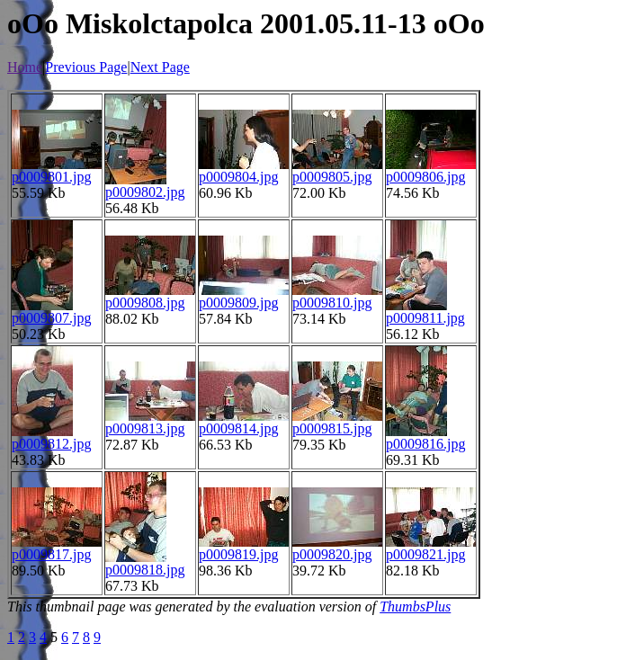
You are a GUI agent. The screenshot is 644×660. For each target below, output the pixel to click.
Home (25, 67)
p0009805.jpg (332, 177)
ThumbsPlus (415, 606)
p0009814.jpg (238, 428)
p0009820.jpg (332, 554)
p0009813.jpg (145, 428)
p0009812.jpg (51, 444)
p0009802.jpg (145, 192)
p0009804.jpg (238, 177)
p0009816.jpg (425, 444)
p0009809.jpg (238, 303)
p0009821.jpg (425, 554)
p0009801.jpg (51, 177)
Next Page (160, 67)
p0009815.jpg (332, 428)
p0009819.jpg (238, 554)
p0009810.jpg (332, 303)
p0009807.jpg (51, 318)
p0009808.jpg (145, 303)
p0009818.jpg (145, 570)
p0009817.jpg (51, 554)
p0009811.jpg (425, 318)
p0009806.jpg (425, 177)
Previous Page (86, 67)
